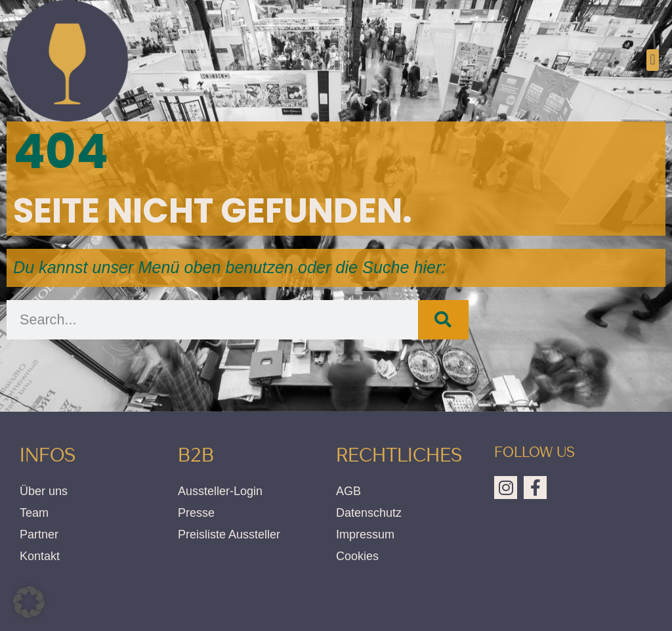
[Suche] (443, 320)
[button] (653, 60)
